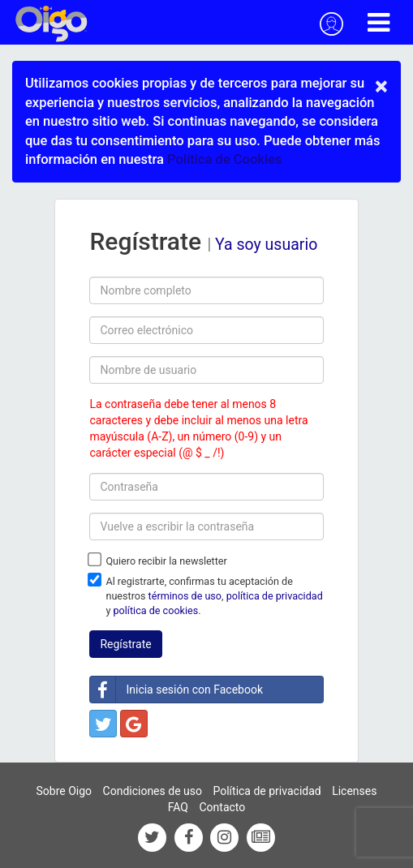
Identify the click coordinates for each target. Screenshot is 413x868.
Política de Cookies (224, 159)
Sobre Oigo (65, 791)
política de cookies (156, 610)
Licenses (354, 791)
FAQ (178, 807)
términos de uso (185, 596)
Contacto (222, 807)
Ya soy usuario (266, 245)
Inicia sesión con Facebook (176, 690)
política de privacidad (275, 596)
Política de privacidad (267, 791)
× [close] (381, 86)
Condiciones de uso (153, 791)
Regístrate (125, 644)
